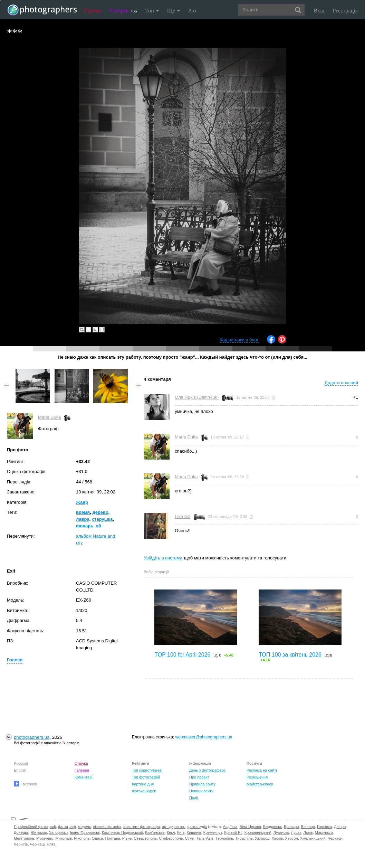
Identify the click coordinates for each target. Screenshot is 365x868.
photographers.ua (32, 737)
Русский (21, 763)
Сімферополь (171, 838)
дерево (100, 512)
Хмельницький (313, 838)
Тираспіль (244, 838)
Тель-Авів (205, 838)
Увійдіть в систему (163, 558)
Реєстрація (345, 11)
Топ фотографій (146, 777)
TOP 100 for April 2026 (182, 655)
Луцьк (296, 832)
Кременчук (213, 832)
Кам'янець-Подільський (122, 832)
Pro (192, 11)
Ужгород (262, 838)
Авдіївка (230, 827)
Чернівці (37, 844)
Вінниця (308, 827)
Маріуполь (324, 832)
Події (194, 798)
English (20, 770)
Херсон (291, 838)
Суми (190, 838)
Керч (171, 832)
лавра (83, 519)
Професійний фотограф (35, 827)
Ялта (51, 844)
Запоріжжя (58, 832)
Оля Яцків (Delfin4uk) (197, 397)
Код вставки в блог (239, 340)
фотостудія (197, 827)
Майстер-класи (260, 784)
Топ (152, 11)
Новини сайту (201, 791)
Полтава (112, 838)
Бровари (291, 827)
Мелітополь (24, 838)
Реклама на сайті (262, 770)
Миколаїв (64, 838)
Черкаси (335, 838)
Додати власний (341, 383)
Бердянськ (272, 827)
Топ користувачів (147, 770)
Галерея (124, 11)
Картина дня (143, 784)
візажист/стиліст (107, 827)
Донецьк (21, 832)
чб (98, 526)
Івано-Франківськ (85, 832)
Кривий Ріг (233, 832)
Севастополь (145, 838)
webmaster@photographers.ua (204, 737)
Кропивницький (258, 832)
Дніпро (340, 827)
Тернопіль (224, 838)
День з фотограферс (208, 770)
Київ (181, 832)
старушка (102, 519)
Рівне (127, 838)
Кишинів (194, 832)
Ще (174, 11)
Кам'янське (155, 832)
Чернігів (21, 844)
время (83, 512)
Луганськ (281, 832)
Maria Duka (49, 417)
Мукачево (45, 838)
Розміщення (257, 777)
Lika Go (182, 516)
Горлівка (324, 827)
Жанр (82, 502)
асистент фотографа (142, 827)
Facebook (25, 784)
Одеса (97, 838)
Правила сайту (202, 784)
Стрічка (93, 11)
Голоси (15, 660)
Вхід (319, 11)
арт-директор (174, 827)
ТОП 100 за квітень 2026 (290, 655)
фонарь (85, 526)
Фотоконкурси (144, 791)
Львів (308, 832)
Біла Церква (250, 827)
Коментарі (84, 777)
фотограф (67, 827)
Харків (277, 838)
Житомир (39, 832)
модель (85, 827)
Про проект (199, 777)
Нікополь (82, 838)
